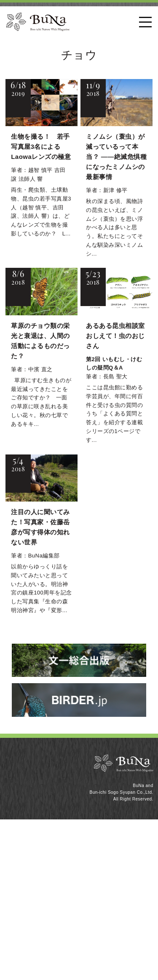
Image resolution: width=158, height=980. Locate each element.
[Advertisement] (79, 898)
